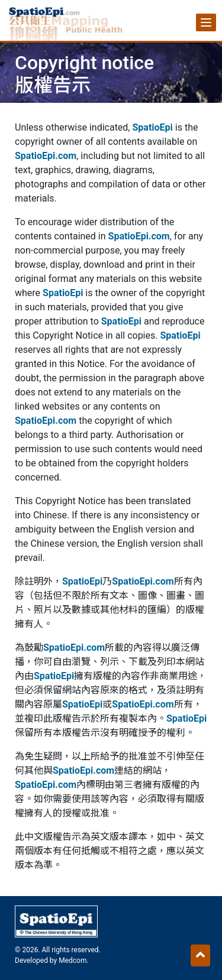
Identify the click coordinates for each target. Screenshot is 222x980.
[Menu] (206, 22)
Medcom (73, 960)
